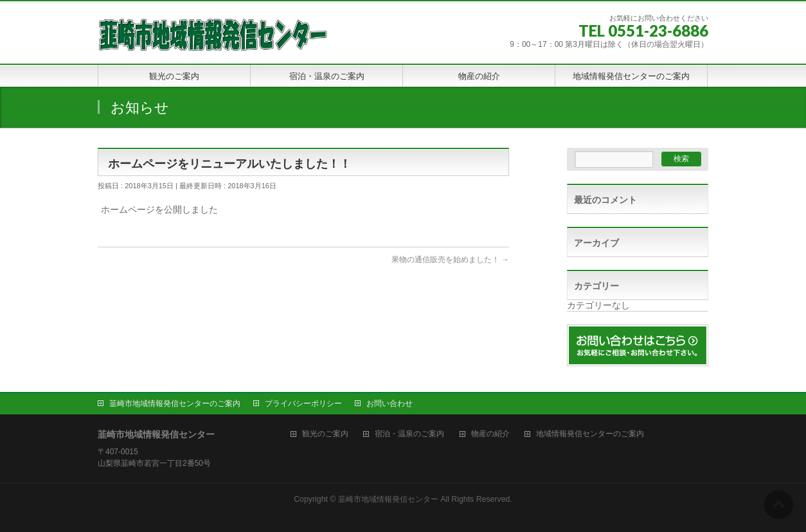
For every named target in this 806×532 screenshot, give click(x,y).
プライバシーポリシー (303, 403)
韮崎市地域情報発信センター (388, 499)
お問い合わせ (390, 403)
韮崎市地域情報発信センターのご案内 (175, 403)
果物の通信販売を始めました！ (450, 260)
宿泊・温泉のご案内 (409, 434)
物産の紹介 (490, 434)
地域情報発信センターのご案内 (590, 434)
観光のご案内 (325, 434)
